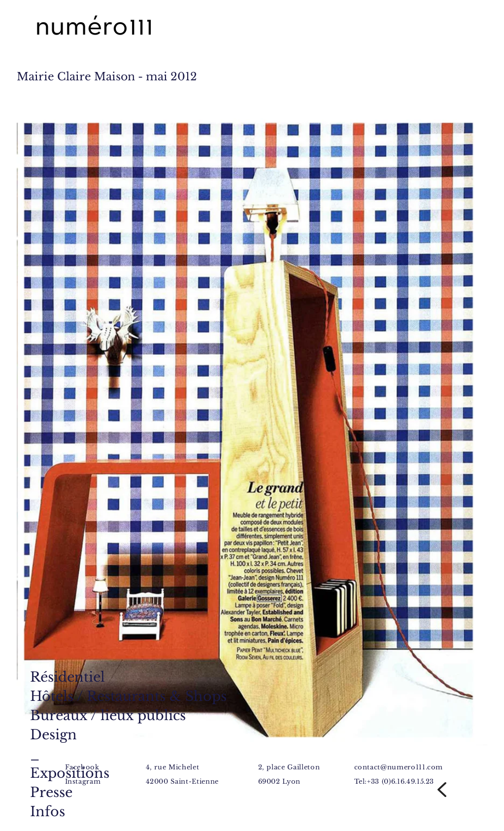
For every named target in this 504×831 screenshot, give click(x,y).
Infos (48, 812)
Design (53, 735)
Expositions (70, 773)
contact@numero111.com (399, 767)
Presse (51, 792)
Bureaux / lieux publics (108, 715)
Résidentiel (67, 677)
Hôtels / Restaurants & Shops (128, 696)
